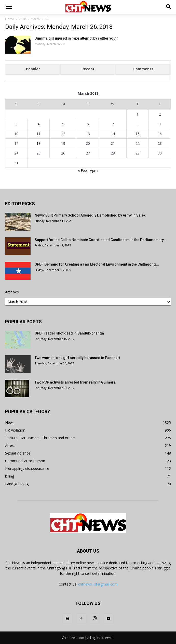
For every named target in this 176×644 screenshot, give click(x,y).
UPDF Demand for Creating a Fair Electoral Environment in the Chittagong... (97, 264)
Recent (88, 69)
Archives (12, 292)
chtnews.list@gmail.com (98, 584)
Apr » (94, 170)
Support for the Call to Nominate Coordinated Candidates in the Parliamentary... (101, 240)
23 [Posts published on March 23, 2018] (160, 143)
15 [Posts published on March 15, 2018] (138, 134)
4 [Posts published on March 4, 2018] (38, 124)
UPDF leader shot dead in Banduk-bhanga (69, 333)
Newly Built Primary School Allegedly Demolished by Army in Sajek (90, 215)
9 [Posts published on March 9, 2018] (160, 124)
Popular (33, 69)
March (35, 19)
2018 (22, 19)
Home (10, 19)
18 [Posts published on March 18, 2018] (38, 143)
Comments (143, 69)
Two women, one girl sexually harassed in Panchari (77, 358)
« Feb (82, 170)
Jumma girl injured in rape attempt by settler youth (77, 38)
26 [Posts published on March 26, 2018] (63, 153)
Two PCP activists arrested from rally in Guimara (75, 382)
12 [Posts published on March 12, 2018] (63, 134)
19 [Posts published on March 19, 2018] (63, 143)
